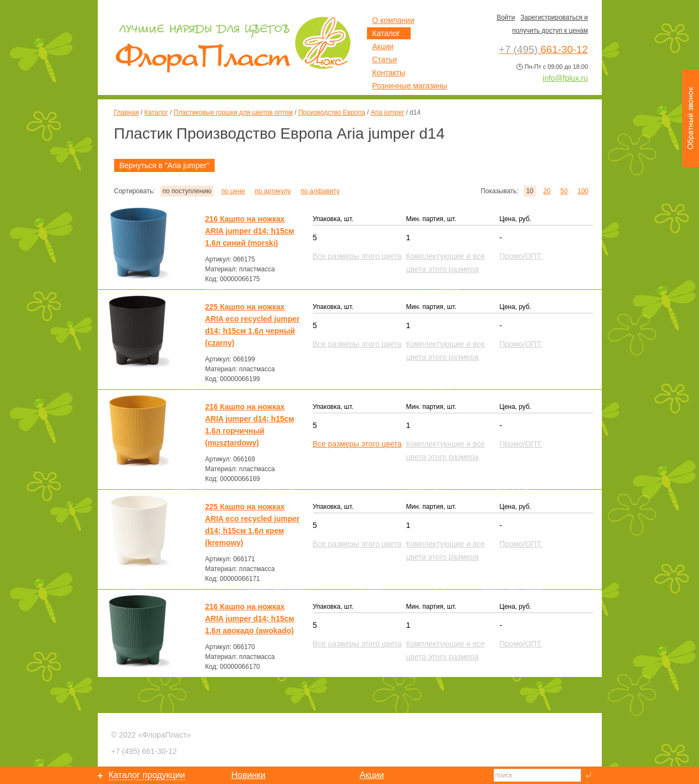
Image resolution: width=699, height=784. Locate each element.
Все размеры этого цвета (357, 444)
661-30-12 (144, 751)
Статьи (385, 60)
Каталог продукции (147, 775)
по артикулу (273, 191)
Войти (506, 17)
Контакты (389, 73)
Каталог (156, 112)
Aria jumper (387, 112)
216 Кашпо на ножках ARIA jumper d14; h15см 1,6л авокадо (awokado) (250, 619)
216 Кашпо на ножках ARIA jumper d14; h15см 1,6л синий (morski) (250, 231)
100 (583, 191)
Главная (127, 112)
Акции (383, 46)
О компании (393, 20)
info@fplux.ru (565, 78)
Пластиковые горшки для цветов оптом (233, 112)
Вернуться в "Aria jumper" (165, 165)
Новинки (249, 775)
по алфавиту (320, 191)
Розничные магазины (410, 86)
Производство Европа (331, 112)
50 (564, 191)
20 (547, 191)
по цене (233, 191)
